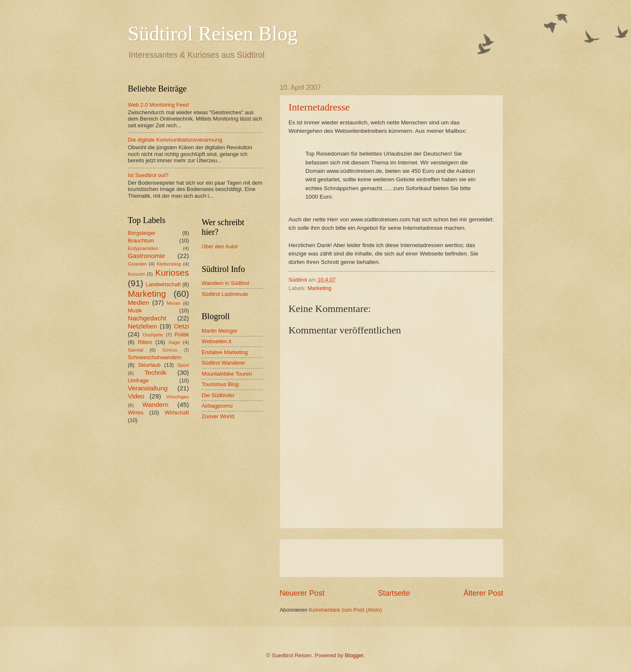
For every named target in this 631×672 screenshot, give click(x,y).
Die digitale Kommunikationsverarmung (175, 140)
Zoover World (218, 416)
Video (136, 396)
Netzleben (143, 326)
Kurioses (172, 273)
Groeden (137, 264)
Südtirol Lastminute (225, 294)
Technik (155, 372)
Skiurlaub (149, 365)
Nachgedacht (147, 318)
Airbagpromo (217, 406)
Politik (182, 335)
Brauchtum (141, 241)
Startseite (394, 593)
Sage (174, 342)
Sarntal (136, 350)
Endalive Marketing (225, 352)
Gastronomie (146, 256)
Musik (135, 310)
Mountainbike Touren (227, 374)
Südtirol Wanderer (223, 363)
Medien (139, 302)
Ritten (145, 342)
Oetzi (181, 326)
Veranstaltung (148, 388)
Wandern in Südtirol (225, 283)
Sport (183, 365)
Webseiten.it (217, 341)
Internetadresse (319, 107)
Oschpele (153, 335)
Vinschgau (178, 397)
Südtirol (298, 280)
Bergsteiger (142, 233)
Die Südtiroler (218, 395)
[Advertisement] (391, 558)
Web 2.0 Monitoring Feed (158, 105)
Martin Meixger (220, 331)
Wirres (136, 413)
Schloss (170, 350)
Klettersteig (169, 264)
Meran (174, 303)
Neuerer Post (302, 593)
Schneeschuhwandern (155, 357)
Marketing (320, 288)
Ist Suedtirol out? (148, 175)
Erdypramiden (143, 248)
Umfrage (138, 380)
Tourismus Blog (220, 384)
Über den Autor (220, 246)
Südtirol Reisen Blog (213, 34)
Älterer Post (483, 593)
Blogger (354, 655)
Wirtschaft (177, 413)
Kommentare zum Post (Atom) (345, 610)
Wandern (155, 405)
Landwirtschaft (163, 284)
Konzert (136, 274)
